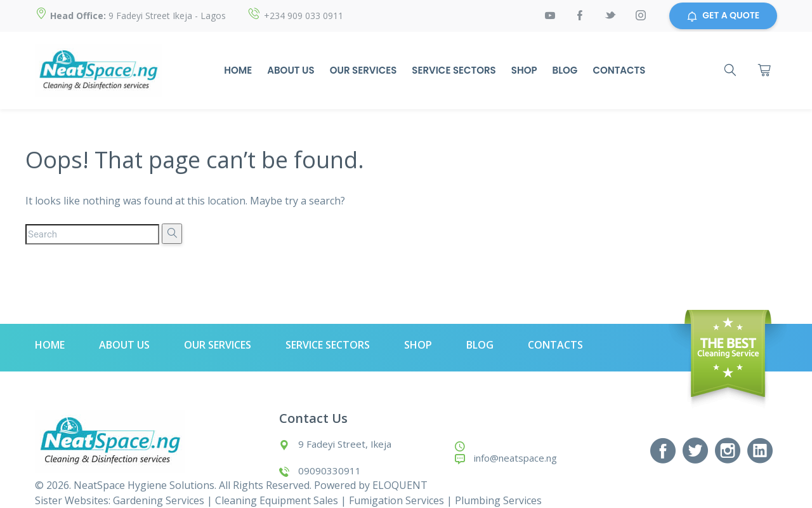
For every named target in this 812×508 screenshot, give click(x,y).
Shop (524, 70)
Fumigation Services (396, 500)
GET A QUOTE (723, 16)
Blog (565, 70)
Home (237, 70)
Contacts (619, 70)
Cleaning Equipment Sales (277, 500)
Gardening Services (159, 500)
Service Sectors (453, 70)
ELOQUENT (400, 485)
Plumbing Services (498, 500)
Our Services (363, 70)
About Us (290, 70)
